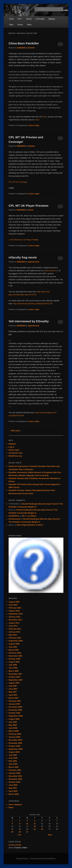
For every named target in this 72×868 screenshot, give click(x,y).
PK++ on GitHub (29, 516)
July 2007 (13, 686)
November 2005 (15, 743)
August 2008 (14, 662)
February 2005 (15, 770)
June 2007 (13, 689)
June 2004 (13, 785)
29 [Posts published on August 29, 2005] (12, 832)
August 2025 (14, 602)
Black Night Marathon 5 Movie (30, 525)
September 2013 (16, 614)
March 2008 (14, 671)
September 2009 (16, 641)
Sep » (50, 835)
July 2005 (13, 755)
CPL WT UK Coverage (18, 182)
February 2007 (15, 701)
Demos (20, 25)
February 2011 (15, 629)
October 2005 (14, 746)
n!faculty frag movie (23, 257)
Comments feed (16, 453)
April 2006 (13, 728)
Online (15, 845)
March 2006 (14, 731)
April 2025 (13, 605)
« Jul (19, 835)
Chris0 (31, 210)
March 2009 (14, 650)
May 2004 (13, 788)
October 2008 (14, 659)
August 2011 (14, 623)
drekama (31, 146)
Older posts (14, 431)
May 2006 (13, 725)
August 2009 (14, 644)
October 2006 (14, 713)
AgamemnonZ (34, 262)
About (29, 25)
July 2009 (13, 647)
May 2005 (13, 761)
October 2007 (14, 677)
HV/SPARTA (14, 516)
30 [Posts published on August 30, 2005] (20, 832)
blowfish (31, 48)
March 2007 (14, 698)
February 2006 (15, 734)
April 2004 (13, 791)
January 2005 (14, 773)
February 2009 (15, 653)
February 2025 (15, 608)
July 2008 (13, 665)
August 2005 (14, 752)
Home (12, 19)
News (11, 807)
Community (40, 19)
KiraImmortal (14, 519)
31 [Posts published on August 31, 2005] (27, 832)
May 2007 (13, 692)
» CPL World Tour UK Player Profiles (24, 240)
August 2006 (14, 719)
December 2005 (15, 740)
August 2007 (14, 683)
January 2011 (14, 632)
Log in (11, 447)
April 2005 (13, 764)
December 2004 (15, 776)
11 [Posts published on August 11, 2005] (35, 824)
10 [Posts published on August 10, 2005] (27, 824)
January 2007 (14, 704)
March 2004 (14, 794)
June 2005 (13, 758)
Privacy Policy (22, 859)
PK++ (20, 19)
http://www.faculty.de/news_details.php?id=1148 (33, 304)
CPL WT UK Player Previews (29, 206)
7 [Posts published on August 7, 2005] (57, 821)
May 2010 (13, 635)
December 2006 (15, 707)
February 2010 (15, 638)
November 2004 (15, 779)
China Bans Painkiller (24, 43)
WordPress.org (15, 456)
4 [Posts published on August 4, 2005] (35, 821)
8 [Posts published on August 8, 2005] (12, 824)
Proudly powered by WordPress (43, 859)
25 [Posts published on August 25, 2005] (35, 829)
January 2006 (14, 737)
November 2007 (15, 674)
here (45, 117)
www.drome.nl (51, 271)
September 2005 (16, 749)
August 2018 (14, 611)
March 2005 (14, 767)
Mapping (52, 19)
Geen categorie (15, 804)
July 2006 (13, 722)
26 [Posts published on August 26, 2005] (42, 829)
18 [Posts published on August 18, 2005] (35, 826)
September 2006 (16, 716)
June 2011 (13, 626)
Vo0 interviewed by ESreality (29, 321)
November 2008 (15, 656)
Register (12, 444)
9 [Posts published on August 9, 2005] (20, 824)
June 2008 (13, 668)
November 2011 (15, 620)
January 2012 (14, 617)
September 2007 (16, 680)
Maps (11, 25)
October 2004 (14, 782)
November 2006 (15, 710)
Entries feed (14, 450)
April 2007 (13, 695)
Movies (29, 19)
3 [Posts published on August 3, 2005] (27, 821)
